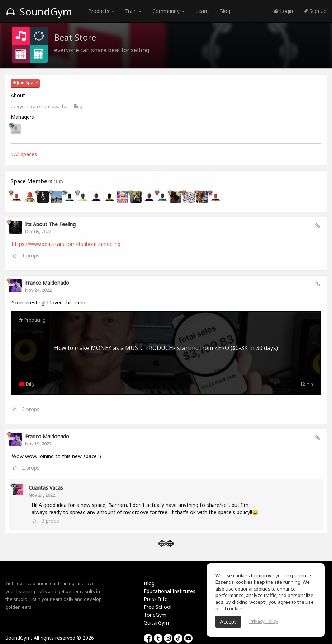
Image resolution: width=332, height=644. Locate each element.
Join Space (25, 83)
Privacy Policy (264, 621)
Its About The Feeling (50, 224)
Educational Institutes (170, 591)
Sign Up (315, 11)
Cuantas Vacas (46, 488)
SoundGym (39, 11)
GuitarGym (156, 623)
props (31, 255)
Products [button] (101, 11)
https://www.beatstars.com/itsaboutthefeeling (66, 244)
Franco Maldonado (47, 283)
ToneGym (155, 615)
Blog (225, 11)
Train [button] (133, 11)
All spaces (24, 154)
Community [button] (169, 11)
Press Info (156, 599)
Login (283, 11)
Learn (202, 11)
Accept (228, 622)
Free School (158, 607)
